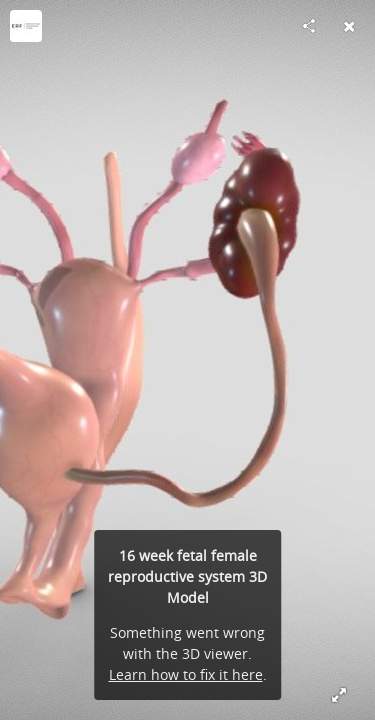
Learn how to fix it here (186, 674)
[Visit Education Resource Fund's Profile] (26, 26)
